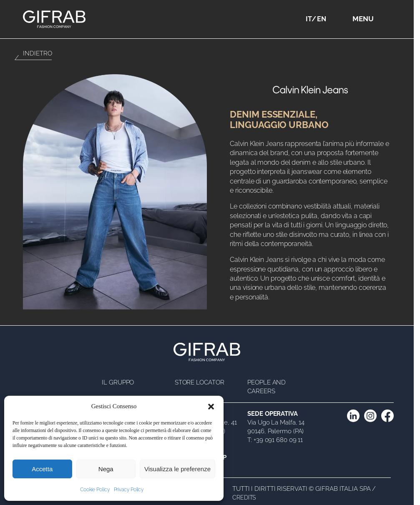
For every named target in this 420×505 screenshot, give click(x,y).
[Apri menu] (385, 19)
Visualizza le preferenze (177, 469)
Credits (244, 497)
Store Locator (200, 382)
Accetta (42, 469)
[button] (211, 407)
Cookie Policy (95, 490)
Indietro (37, 53)
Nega (106, 469)
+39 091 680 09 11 (278, 440)
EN (322, 19)
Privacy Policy (129, 490)
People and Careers (267, 387)
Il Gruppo (118, 382)
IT (309, 19)
